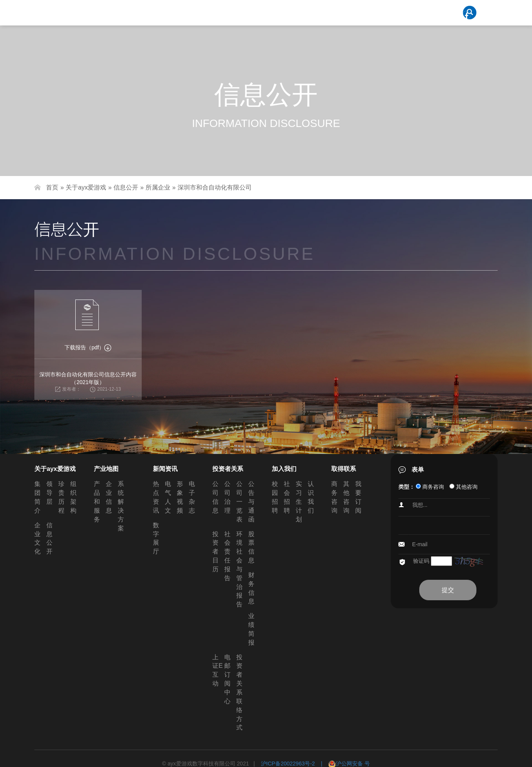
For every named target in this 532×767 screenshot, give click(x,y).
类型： (407, 487)
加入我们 (284, 469)
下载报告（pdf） (88, 347)
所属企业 (158, 187)
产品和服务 (97, 501)
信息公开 (126, 187)
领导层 (49, 493)
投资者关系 (228, 469)
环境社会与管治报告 (239, 569)
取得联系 (344, 469)
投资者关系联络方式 (239, 693)
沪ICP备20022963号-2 (288, 764)
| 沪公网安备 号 (343, 764)
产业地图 (106, 469)
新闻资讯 (165, 469)
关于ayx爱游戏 (86, 187)
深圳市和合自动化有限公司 (215, 187)
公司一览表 (239, 501)
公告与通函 (251, 501)
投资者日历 (215, 552)
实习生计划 (299, 501)
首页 (52, 187)
